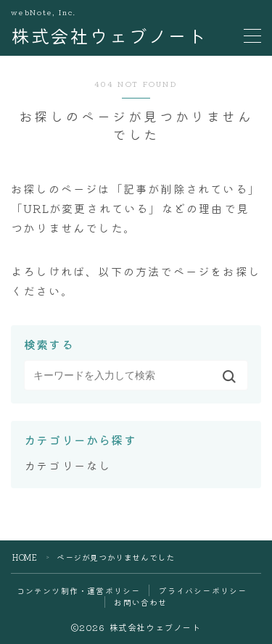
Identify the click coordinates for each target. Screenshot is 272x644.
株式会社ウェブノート (109, 36)
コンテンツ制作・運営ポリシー (79, 590)
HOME (25, 557)
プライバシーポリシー (202, 590)
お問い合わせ (140, 602)
